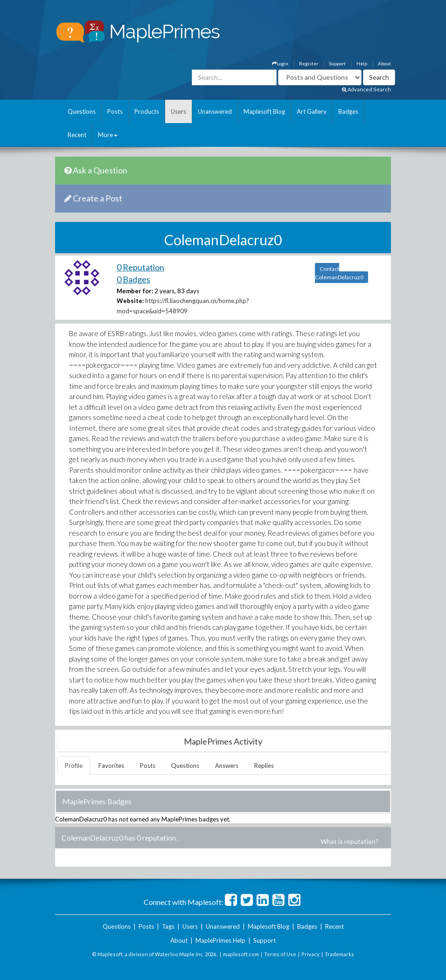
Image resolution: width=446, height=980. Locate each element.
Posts (115, 111)
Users (178, 111)
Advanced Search (366, 89)
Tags (168, 926)
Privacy (310, 954)
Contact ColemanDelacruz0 (339, 273)
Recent (77, 135)
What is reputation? (349, 841)
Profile (74, 766)
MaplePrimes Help (220, 940)
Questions (82, 111)
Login (280, 63)
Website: (130, 301)
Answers (227, 766)
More (108, 135)
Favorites (111, 766)
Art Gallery (312, 111)
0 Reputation (140, 267)
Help (362, 63)
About (384, 63)
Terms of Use (280, 954)
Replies (264, 766)
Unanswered (215, 111)
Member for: (135, 291)
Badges (348, 111)
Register (309, 63)
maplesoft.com (241, 954)
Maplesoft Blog (264, 111)
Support (337, 63)
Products (147, 111)
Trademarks (339, 954)
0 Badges (133, 279)
